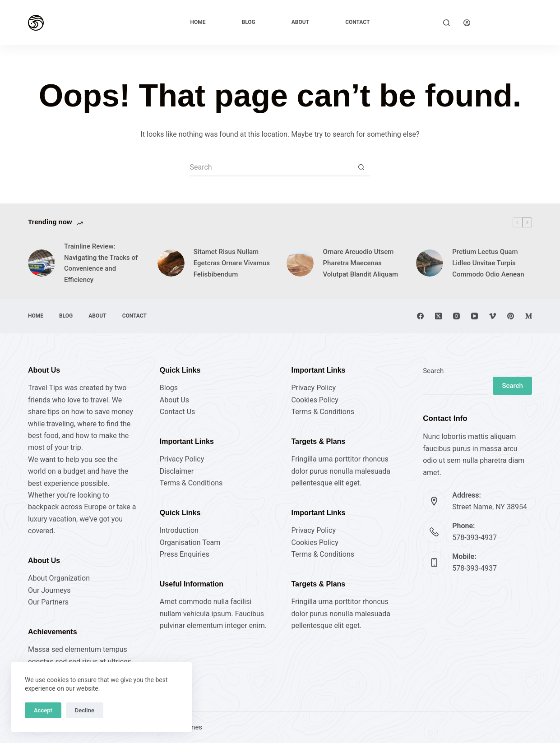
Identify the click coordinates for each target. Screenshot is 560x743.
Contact (357, 22)
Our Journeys (49, 590)
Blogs (169, 388)
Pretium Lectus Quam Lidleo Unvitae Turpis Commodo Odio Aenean (488, 263)
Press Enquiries (185, 554)
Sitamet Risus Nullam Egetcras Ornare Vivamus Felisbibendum (232, 263)
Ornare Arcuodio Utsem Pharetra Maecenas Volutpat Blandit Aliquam (360, 263)
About (300, 22)
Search (433, 371)
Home (198, 22)
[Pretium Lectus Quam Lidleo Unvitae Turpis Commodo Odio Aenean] (430, 263)
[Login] (467, 23)
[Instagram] (456, 316)
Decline (85, 710)
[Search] (447, 23)
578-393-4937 (474, 538)
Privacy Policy (182, 459)
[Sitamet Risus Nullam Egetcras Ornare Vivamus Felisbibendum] (171, 263)
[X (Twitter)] (438, 316)
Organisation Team (190, 542)
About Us (174, 400)
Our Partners (48, 602)
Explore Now (508, 22)
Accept (43, 710)
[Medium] (529, 316)
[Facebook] (420, 316)
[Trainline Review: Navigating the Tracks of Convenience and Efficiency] (42, 263)
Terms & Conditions (191, 483)
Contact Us (178, 412)
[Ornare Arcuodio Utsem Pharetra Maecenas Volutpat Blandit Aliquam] (300, 263)
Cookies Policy (315, 400)
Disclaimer (177, 471)
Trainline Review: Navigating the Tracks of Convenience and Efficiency (101, 263)
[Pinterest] (511, 316)
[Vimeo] (493, 316)
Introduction (179, 530)
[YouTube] (474, 316)
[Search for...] (271, 167)
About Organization (59, 578)
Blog (249, 22)
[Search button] (361, 167)
